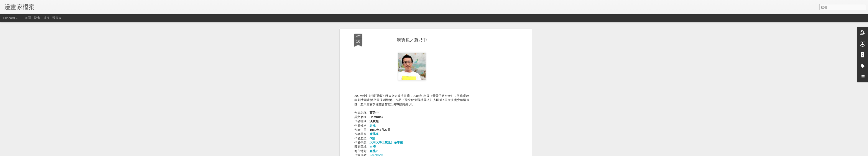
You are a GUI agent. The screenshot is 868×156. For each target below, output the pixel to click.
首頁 (28, 18)
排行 (46, 18)
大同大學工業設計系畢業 (386, 83)
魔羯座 (374, 75)
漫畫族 (57, 18)
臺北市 (374, 92)
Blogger (494, 153)
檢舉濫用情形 (507, 153)
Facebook (376, 96)
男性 (373, 66)
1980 (416, 128)
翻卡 (37, 18)
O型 (372, 79)
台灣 (373, 88)
